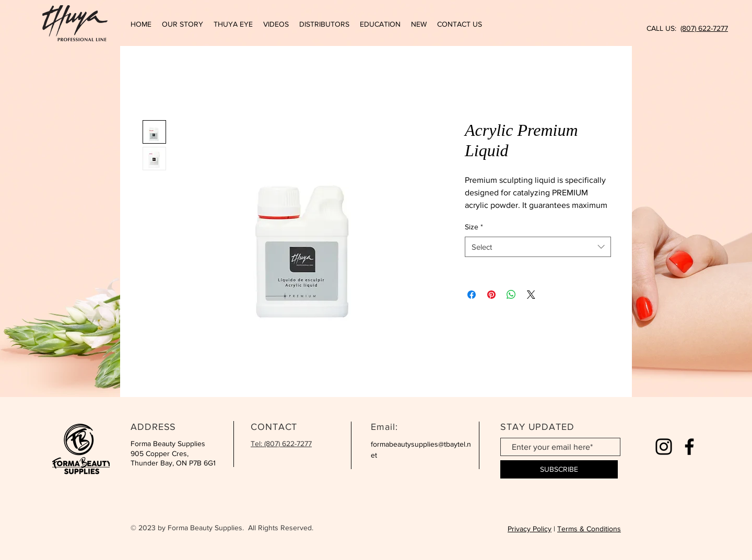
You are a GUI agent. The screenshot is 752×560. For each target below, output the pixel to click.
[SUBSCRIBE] (559, 469)
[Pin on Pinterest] (491, 295)
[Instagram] (664, 447)
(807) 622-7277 (704, 28)
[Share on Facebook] (472, 295)
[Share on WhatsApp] (511, 295)
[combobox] (538, 247)
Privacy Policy (530, 529)
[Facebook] (689, 447)
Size (474, 227)
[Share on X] (531, 295)
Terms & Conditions (589, 529)
